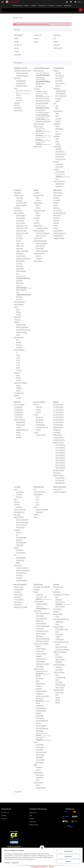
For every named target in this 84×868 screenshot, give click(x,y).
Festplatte (56, 220)
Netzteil (56, 205)
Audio (16, 489)
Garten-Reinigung (41, 752)
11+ (17, 352)
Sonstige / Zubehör (59, 238)
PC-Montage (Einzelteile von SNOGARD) (43, 118)
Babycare (38, 713)
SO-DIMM (58, 119)
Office (16, 88)
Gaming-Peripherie (39, 253)
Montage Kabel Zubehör (23, 258)
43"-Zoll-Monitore (58, 417)
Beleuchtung (39, 636)
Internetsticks (40, 651)
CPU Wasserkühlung (59, 213)
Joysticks (38, 256)
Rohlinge (19, 342)
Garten (36, 742)
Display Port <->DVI (22, 226)
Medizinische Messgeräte (40, 699)
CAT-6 (37, 499)
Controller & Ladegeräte (43, 233)
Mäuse (16, 307)
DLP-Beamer (20, 550)
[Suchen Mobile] (40, 10)
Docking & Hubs (19, 195)
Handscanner (18, 210)
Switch (36, 517)
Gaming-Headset (39, 195)
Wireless (19, 312)
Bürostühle (39, 767)
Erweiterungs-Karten (59, 181)
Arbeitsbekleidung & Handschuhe (42, 672)
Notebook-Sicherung (22, 430)
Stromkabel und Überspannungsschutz (23, 277)
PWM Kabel (19, 266)
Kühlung (19, 427)
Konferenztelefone (41, 654)
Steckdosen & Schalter (42, 641)
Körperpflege (40, 716)
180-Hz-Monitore (60, 452)
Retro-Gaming (38, 261)
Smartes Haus (40, 628)
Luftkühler (58, 149)
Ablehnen (68, 861)
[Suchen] (81, 10)
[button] (67, 2)
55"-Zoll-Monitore (58, 422)
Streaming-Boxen (21, 542)
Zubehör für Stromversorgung (41, 607)
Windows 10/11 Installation (40, 139)
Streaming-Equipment (40, 241)
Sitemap (56, 41)
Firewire (19, 241)
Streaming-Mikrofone (42, 251)
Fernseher (17, 502)
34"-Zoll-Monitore (58, 412)
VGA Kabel (19, 297)
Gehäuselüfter (60, 157)
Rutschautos (59, 634)
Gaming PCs (18, 78)
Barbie (57, 654)
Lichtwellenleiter (21, 256)
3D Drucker (39, 407)
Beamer (16, 547)
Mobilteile (39, 656)
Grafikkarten (57, 124)
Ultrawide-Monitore (59, 440)
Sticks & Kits (39, 512)
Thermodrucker (40, 425)
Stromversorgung (39, 601)
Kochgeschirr (40, 694)
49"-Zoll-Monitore (58, 420)
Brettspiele (59, 667)
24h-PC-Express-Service (43, 98)
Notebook (56, 223)
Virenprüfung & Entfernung (40, 134)
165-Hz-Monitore (60, 447)
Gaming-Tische (38, 226)
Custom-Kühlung (60, 159)
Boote (57, 597)
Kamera (38, 785)
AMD (57, 106)
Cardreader (20, 198)
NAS (35, 489)
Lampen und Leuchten (42, 696)
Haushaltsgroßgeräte (42, 721)
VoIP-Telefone (40, 666)
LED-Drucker (39, 422)
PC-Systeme (57, 200)
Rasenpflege (39, 750)
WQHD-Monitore (58, 427)
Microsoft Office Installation (40, 130)
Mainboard (57, 208)
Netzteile (56, 162)
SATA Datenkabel (21, 271)
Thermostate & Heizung (43, 639)
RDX (17, 340)
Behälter (38, 676)
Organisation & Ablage (21, 607)
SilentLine (17, 105)
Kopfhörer (19, 388)
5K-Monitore (57, 432)
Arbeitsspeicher (58, 111)
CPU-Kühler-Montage (42, 103)
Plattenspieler (20, 560)
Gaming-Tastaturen (39, 210)
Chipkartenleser (19, 589)
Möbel (36, 765)
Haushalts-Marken (41, 726)
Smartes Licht (40, 621)
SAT (17, 535)
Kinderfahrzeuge (58, 627)
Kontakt (34, 6)
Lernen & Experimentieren (61, 642)
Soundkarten (59, 186)
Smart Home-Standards (43, 613)
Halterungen (20, 545)
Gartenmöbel (40, 745)
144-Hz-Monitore (60, 445)
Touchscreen (57, 473)
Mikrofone (19, 497)
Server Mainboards (61, 96)
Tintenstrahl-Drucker (42, 427)
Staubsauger (39, 731)
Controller (37, 193)
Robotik (58, 644)
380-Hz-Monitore (60, 465)
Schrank (38, 770)
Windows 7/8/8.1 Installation (41, 143)
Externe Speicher (41, 236)
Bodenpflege (39, 757)
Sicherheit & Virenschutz (23, 330)
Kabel (18, 309)
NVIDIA (57, 126)
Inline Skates (59, 682)
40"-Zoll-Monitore (58, 415)
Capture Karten (40, 246)
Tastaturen (17, 373)
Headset (19, 385)
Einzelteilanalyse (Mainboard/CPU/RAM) (42, 107)
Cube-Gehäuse (60, 76)
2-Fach (18, 355)
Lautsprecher (20, 492)
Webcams (17, 395)
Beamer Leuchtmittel (22, 520)
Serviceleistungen (39, 124)
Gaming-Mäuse (38, 203)
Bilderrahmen (40, 775)
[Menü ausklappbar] (2, 1)
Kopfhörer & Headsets (21, 383)
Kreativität (56, 611)
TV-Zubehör (17, 530)
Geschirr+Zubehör (41, 691)
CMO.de (51, 867)
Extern (57, 141)
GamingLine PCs (21, 83)
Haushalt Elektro (58, 231)
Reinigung (39, 86)
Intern (57, 139)
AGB (55, 38)
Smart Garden (40, 616)
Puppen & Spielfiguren (60, 652)
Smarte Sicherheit (41, 623)
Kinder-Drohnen (60, 606)
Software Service (39, 126)
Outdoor (36, 592)
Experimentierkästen (61, 647)
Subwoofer (19, 578)
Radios (18, 563)
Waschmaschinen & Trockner (42, 734)
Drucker (56, 228)
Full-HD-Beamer (21, 553)
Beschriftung (18, 602)
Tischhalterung (60, 480)
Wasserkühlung (60, 151)
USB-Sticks (19, 347)
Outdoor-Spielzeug (59, 672)
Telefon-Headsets (41, 659)
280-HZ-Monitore (60, 460)
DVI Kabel (19, 236)
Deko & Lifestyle (38, 772)
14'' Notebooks (18, 407)
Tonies (57, 616)
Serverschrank (58, 489)
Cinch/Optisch (20, 220)
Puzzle (57, 624)
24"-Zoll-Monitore (58, 404)
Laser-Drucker (40, 420)
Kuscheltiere (59, 657)
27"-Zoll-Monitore (58, 407)
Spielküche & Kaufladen (62, 649)
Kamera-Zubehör (41, 788)
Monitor (56, 226)
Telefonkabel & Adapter (43, 664)
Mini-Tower (59, 81)
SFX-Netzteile (59, 167)
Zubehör (58, 86)
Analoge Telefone (41, 649)
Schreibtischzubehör (42, 228)
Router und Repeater (42, 510)
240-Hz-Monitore (60, 458)
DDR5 (57, 116)
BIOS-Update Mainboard (43, 101)
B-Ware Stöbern (58, 193)
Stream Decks (40, 248)
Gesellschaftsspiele (59, 665)
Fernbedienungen (21, 537)
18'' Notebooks (18, 417)
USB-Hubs (19, 200)
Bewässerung (40, 762)
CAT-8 (37, 504)
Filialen (26, 6)
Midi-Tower (59, 78)
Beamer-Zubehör (19, 517)
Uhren (38, 780)
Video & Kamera (38, 782)
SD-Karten (19, 345)
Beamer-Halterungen (22, 522)
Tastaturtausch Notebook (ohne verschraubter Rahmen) (43, 79)
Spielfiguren (59, 662)
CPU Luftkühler (58, 210)
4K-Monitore (57, 430)
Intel (57, 108)
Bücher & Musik (58, 614)
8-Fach (18, 368)
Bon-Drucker (39, 417)
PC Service (37, 89)
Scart (18, 274)
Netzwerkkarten (60, 184)
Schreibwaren (18, 605)
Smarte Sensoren (41, 633)
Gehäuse (56, 71)
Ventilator (39, 686)
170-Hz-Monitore (60, 450)
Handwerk (37, 589)
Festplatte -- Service (42, 91)
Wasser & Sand (60, 687)
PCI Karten (19, 263)
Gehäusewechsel (41, 110)
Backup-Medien (60, 172)
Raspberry (58, 98)
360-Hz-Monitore (60, 463)
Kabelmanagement (20, 302)
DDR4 (57, 114)
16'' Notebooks (18, 412)
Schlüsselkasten (40, 683)
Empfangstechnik (19, 512)
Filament (38, 409)
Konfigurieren (68, 856)
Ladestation (17, 592)
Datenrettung (38, 146)
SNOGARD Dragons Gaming (22, 71)
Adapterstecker (21, 215)
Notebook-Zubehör (20, 420)
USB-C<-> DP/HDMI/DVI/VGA (21, 286)
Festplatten (57, 136)
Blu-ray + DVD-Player (20, 510)
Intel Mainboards (60, 93)
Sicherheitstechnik (41, 708)
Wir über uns (42, 6)
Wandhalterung (60, 483)
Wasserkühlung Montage (43, 121)
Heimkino (17, 504)
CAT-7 (37, 502)
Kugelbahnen (59, 622)
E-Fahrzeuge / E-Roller (62, 629)
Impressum (57, 45)
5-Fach (18, 363)
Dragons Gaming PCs (22, 73)
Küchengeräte (40, 718)
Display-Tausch (40, 84)
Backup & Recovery (22, 332)
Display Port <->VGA (22, 228)
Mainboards (57, 88)
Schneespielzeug (60, 677)
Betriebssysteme (21, 325)
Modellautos (57, 592)
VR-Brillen (37, 223)
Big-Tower (58, 73)
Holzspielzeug (57, 609)
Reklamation (68, 6)
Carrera (58, 697)
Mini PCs (19, 95)
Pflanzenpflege (40, 755)
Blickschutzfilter (60, 478)
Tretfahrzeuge (60, 639)
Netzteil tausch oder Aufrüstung (42, 95)
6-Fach (18, 365)
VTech (57, 695)
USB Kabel (19, 280)
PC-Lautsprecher (19, 393)
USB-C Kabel (20, 283)
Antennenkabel (21, 218)
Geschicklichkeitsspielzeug (61, 619)
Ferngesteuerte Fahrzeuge (61, 594)
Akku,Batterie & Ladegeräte (42, 587)
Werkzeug (39, 688)
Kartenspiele (59, 670)
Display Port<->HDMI (22, 233)
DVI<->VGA (19, 238)
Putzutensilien (40, 705)
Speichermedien (19, 337)
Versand (59, 6)
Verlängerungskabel (42, 604)
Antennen (19, 532)
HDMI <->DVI (20, 243)
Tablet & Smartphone (60, 233)
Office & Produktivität (22, 327)
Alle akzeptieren (68, 851)
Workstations (18, 108)
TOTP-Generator (19, 599)
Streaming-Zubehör (41, 243)
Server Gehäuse (60, 83)
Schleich (58, 700)
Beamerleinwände (21, 525)
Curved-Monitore (58, 437)
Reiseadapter (20, 269)
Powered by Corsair (22, 86)
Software (17, 322)
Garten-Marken (40, 760)
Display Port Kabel (21, 231)
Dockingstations (21, 422)
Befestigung (18, 193)
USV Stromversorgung (60, 492)
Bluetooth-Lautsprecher (23, 570)
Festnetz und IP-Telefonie (41, 644)
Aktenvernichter (19, 587)
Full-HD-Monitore (58, 425)
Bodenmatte (39, 777)
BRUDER (58, 702)
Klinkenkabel (20, 253)
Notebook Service (39, 71)
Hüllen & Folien (21, 425)
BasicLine (19, 98)
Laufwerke (56, 169)
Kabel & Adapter (19, 213)
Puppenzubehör (60, 659)
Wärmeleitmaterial (61, 154)
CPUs (55, 103)
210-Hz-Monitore (60, 455)
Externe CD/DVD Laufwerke (60, 175)
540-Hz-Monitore (60, 468)
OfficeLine (19, 100)
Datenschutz (15, 863)
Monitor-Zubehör (58, 475)
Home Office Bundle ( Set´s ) (23, 92)
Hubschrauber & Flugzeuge (60, 603)
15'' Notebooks (18, 409)
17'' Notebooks (18, 415)
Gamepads (17, 208)
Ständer (18, 432)
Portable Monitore (59, 470)
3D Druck (36, 404)
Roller (57, 632)
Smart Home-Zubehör (42, 631)
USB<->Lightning (21, 290)
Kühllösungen (57, 146)
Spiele (18, 335)
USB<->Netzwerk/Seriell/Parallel (24, 293)
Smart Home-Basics (41, 618)
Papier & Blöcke (19, 594)
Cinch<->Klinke (21, 223)
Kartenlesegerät (19, 304)
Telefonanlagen (40, 661)
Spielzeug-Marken (59, 690)
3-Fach (18, 358)
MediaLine (17, 103)
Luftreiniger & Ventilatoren (40, 739)
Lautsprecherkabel (22, 580)
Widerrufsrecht (58, 48)
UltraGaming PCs (21, 81)
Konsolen (36, 218)
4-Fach (18, 360)
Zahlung (51, 6)
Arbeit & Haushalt (39, 669)
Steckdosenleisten (19, 350)
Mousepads (17, 317)
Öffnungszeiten (17, 6)
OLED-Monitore (58, 435)
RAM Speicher (57, 215)
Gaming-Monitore (58, 442)
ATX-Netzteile (59, 164)
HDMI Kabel (20, 248)
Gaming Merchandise (22, 76)
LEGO (57, 589)
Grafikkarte (57, 218)
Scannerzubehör (41, 435)
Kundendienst (7, 856)
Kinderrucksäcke (60, 685)
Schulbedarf (18, 597)
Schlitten (58, 637)
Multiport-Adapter (21, 205)
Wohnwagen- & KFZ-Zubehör (42, 598)
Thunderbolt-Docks (22, 203)
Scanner (36, 432)
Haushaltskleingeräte (42, 728)
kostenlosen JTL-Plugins (39, 867)
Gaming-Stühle (38, 238)
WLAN (35, 507)
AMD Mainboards (61, 91)
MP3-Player (17, 515)
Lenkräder (39, 258)
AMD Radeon (59, 129)
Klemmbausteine (58, 587)
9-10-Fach (19, 370)
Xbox (37, 220)
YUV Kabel (19, 299)
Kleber (38, 681)
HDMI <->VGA (20, 246)
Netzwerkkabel (20, 261)
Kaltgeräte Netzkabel (22, 251)
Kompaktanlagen (21, 558)
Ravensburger (60, 692)
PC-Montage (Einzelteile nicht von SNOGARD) (43, 113)
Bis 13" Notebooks (19, 404)
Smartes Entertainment (43, 626)
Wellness (38, 723)
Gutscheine (18, 791)
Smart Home (37, 611)
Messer (38, 703)
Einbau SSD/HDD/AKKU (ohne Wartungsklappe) (43, 74)
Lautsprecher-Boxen (22, 568)
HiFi (15, 555)
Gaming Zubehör (58, 236)
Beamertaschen (21, 527)
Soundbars (19, 507)
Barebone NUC (18, 110)
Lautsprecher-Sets (21, 573)
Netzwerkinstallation (40, 492)
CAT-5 (37, 497)
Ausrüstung (39, 594)
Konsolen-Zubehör (39, 231)
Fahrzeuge (58, 599)
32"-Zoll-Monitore (58, 409)
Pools (57, 675)
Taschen (19, 435)
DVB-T (16, 499)
